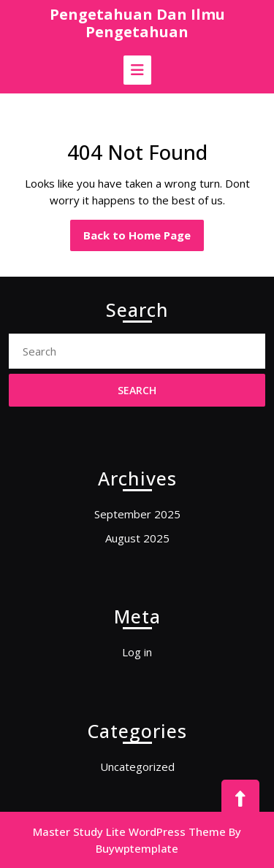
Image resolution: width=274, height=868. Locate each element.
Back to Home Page (144, 239)
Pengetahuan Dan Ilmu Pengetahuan (137, 23)
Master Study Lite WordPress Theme (129, 831)
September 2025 (137, 514)
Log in (137, 652)
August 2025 (137, 538)
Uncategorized (137, 767)
